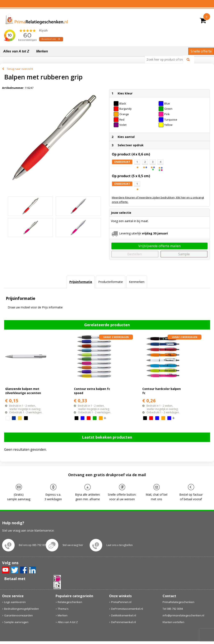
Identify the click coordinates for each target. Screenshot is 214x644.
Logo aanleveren (15, 602)
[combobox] (165, 60)
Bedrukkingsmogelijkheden (22, 609)
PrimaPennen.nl (121, 602)
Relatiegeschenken (70, 602)
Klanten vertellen (173, 622)
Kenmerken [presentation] (137, 282)
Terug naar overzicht (20, 69)
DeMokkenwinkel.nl (124, 615)
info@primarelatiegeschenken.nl (183, 615)
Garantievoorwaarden (18, 615)
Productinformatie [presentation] (111, 282)
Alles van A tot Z (16, 51)
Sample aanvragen (16, 622)
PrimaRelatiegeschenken (178, 602)
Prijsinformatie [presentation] (81, 282)
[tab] (81, 282)
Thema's (63, 609)
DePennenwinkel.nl (124, 622)
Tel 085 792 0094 (173, 609)
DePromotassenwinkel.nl (127, 609)
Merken (42, 51)
